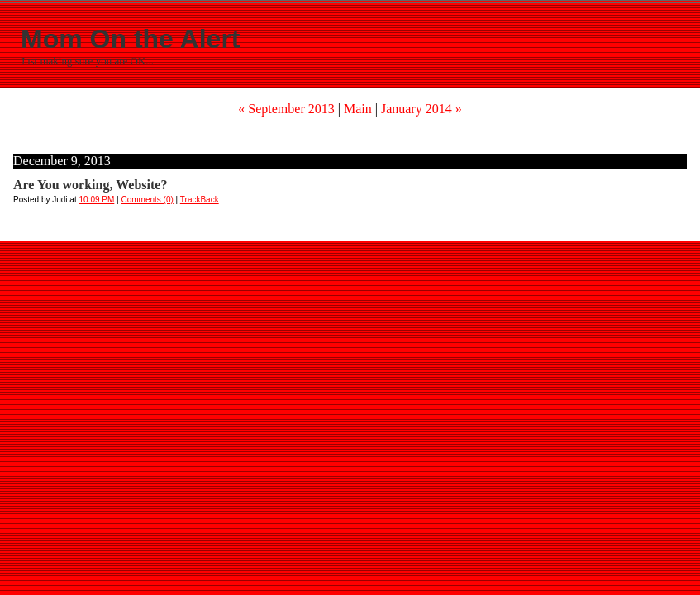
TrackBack (200, 200)
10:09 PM (97, 200)
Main (358, 109)
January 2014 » (421, 109)
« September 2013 (286, 109)
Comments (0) (147, 200)
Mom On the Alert (130, 39)
